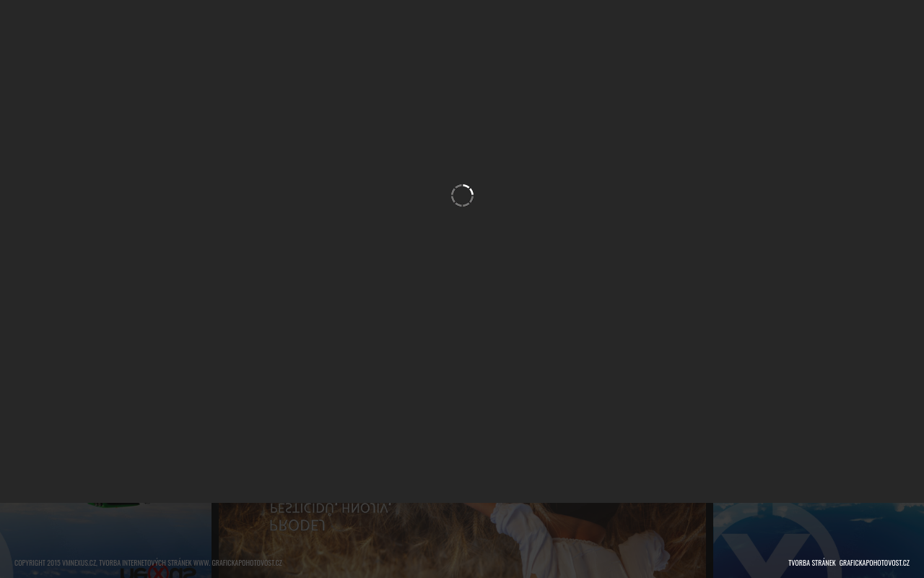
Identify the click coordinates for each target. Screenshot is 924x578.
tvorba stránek (812, 562)
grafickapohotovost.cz (875, 562)
